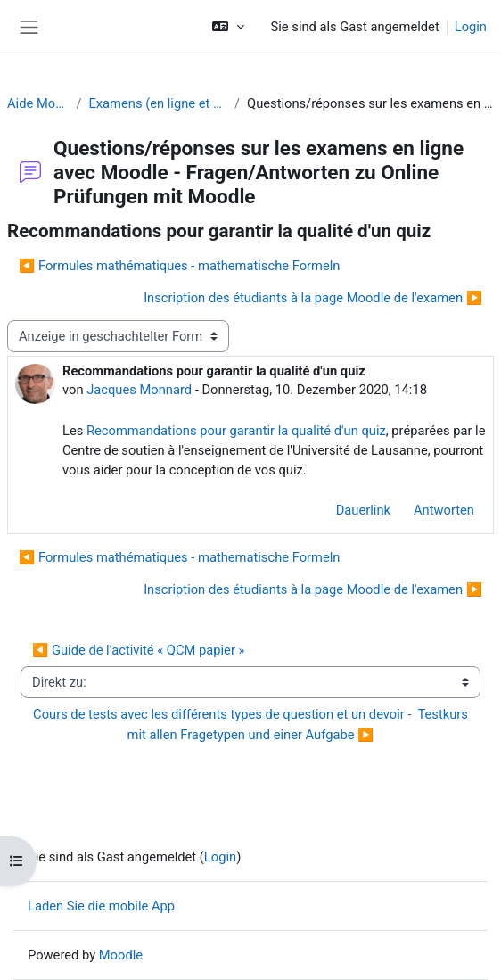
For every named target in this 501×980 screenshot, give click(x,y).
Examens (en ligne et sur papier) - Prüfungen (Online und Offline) (158, 103)
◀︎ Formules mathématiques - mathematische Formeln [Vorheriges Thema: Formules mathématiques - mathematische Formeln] (179, 266)
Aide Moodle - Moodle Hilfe (38, 103)
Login (471, 27)
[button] (228, 27)
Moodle (121, 955)
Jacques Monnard (139, 390)
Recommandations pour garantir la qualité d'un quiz (236, 431)
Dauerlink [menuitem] (363, 510)
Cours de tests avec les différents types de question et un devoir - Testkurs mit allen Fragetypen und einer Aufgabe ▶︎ (252, 724)
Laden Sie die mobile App (101, 906)
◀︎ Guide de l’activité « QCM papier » (138, 650)
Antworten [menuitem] (444, 510)
